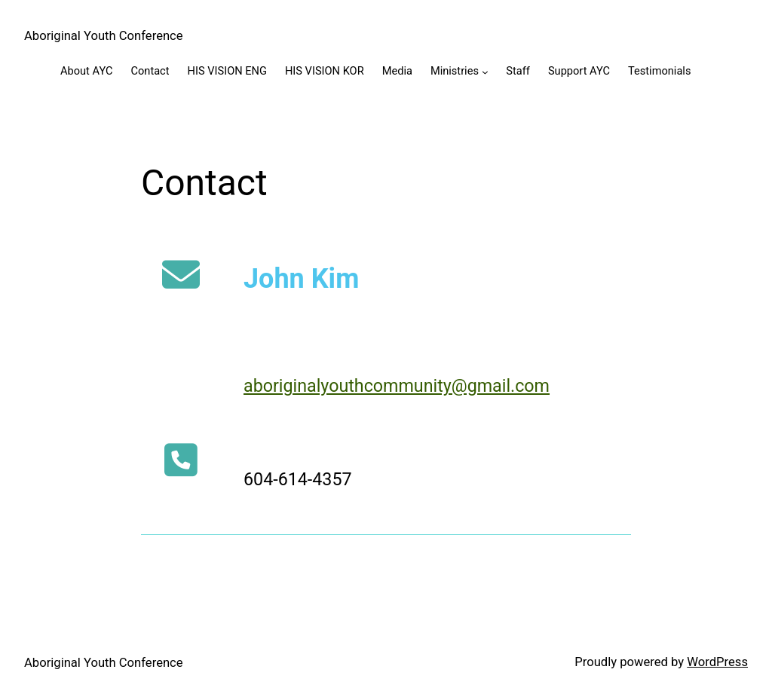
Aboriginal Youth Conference (104, 36)
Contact (150, 71)
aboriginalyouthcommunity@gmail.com (397, 386)
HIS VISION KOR (325, 71)
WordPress (717, 662)
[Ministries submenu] (485, 72)
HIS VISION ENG (227, 71)
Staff (518, 71)
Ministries (455, 71)
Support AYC (579, 71)
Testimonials (659, 71)
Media (397, 71)
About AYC (86, 71)
